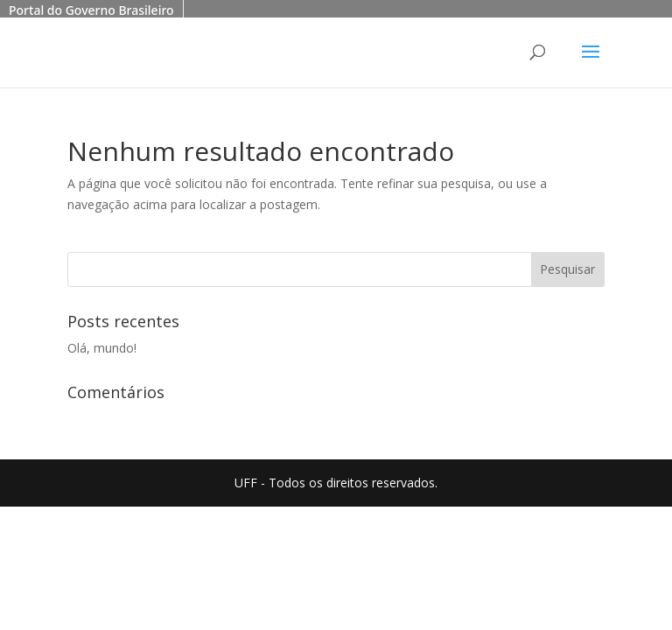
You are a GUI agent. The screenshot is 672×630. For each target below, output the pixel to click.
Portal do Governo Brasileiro (91, 10)
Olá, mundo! (102, 348)
